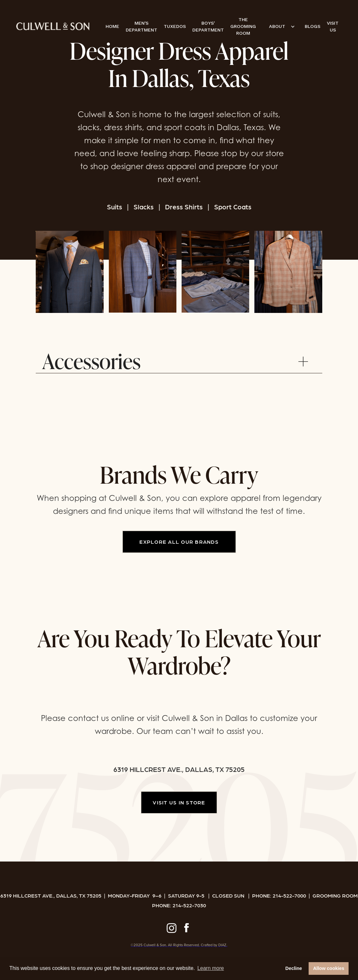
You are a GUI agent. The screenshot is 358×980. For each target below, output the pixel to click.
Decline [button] (294, 968)
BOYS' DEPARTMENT (208, 26)
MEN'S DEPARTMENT (141, 26)
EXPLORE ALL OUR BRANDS (179, 542)
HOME (112, 26)
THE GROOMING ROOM (243, 26)
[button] (280, 26)
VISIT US (333, 26)
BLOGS (313, 26)
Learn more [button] (211, 968)
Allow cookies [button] (329, 968)
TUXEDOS (175, 26)
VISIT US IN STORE (179, 802)
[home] (53, 26)
